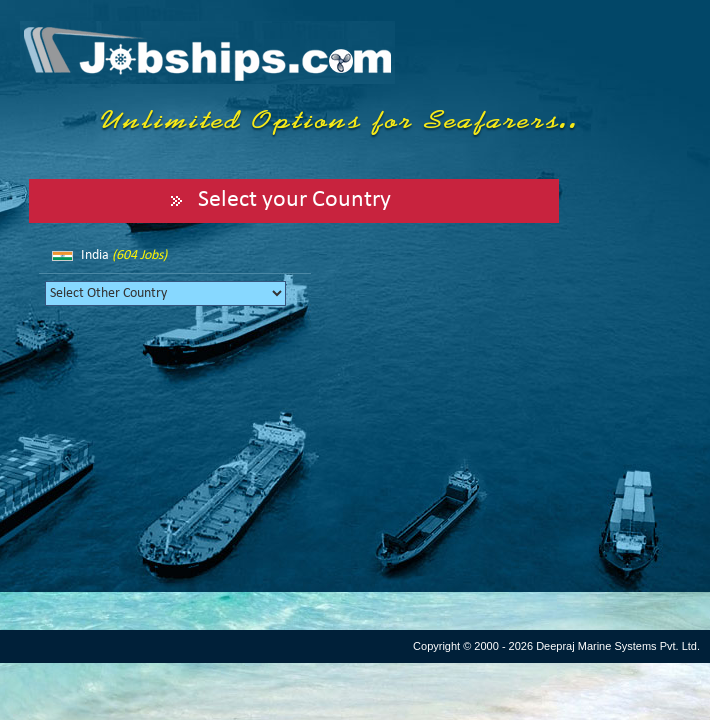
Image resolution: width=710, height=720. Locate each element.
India (124, 255)
